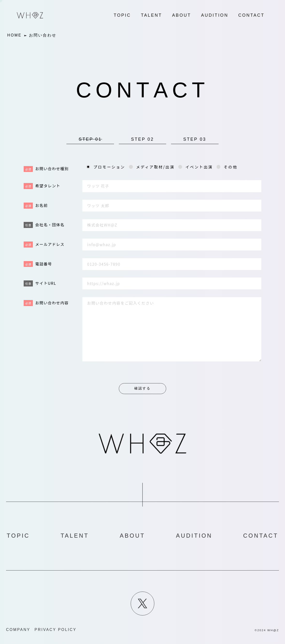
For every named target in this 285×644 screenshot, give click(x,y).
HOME (14, 35)
